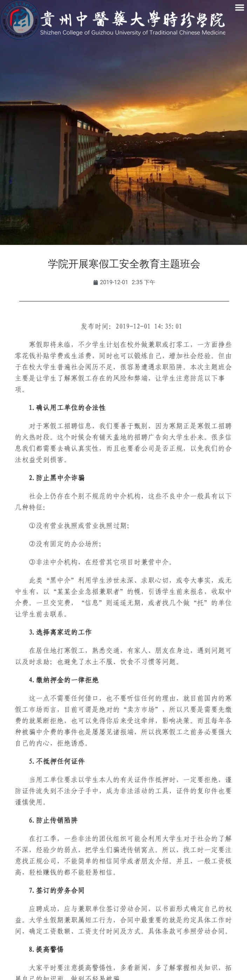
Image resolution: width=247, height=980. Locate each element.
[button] (240, 7)
